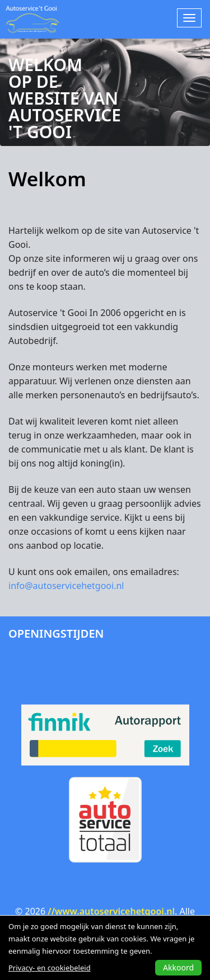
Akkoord (178, 967)
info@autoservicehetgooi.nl (66, 586)
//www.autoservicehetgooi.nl (111, 911)
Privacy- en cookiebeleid (50, 968)
